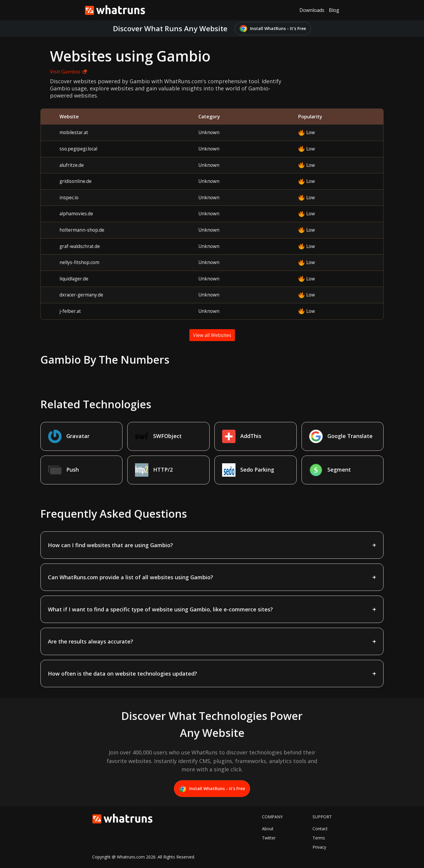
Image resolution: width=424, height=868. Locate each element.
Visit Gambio (67, 72)
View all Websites (212, 335)
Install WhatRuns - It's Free (273, 29)
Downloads (312, 10)
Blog (334, 10)
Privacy (319, 847)
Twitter (269, 838)
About (268, 829)
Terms (319, 838)
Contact (320, 829)
